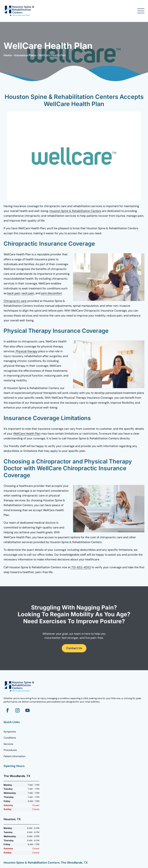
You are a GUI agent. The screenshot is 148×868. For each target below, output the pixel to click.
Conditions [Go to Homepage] (10, 738)
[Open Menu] (141, 11)
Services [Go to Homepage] (8, 744)
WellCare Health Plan (27, 434)
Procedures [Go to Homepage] (10, 750)
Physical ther (24, 351)
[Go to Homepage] (20, 11)
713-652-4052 (81, 567)
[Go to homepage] (20, 686)
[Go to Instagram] (17, 710)
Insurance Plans (25, 55)
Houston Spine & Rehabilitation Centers (75, 211)
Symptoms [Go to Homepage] (10, 732)
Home (8, 55)
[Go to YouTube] (27, 710)
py (36, 351)
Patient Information (14, 756)
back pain (14, 293)
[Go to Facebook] (7, 710)
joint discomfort (51, 293)
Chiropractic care (15, 301)
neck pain (28, 293)
